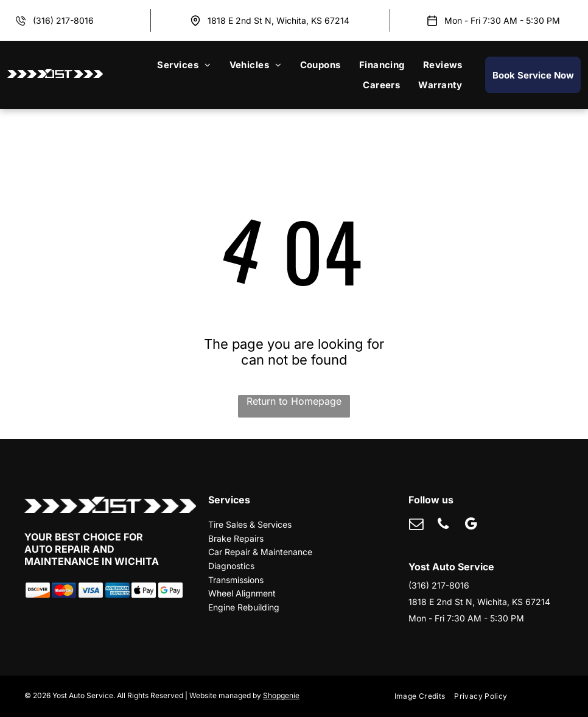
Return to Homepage (294, 401)
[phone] (443, 525)
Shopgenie (281, 695)
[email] (416, 525)
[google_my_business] (471, 525)
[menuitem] (184, 65)
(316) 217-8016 (63, 20)
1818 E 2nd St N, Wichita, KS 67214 (278, 20)
